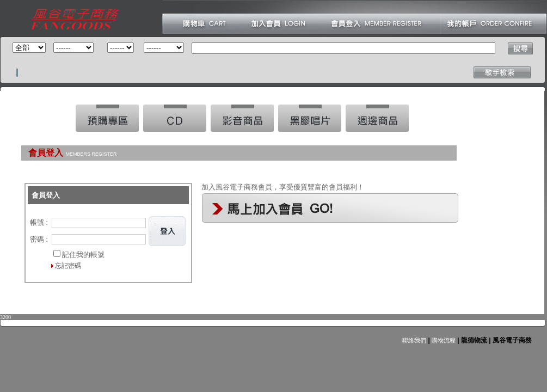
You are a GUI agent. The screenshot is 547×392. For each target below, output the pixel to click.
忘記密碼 (68, 266)
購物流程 (443, 340)
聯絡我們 (414, 340)
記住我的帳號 (83, 255)
